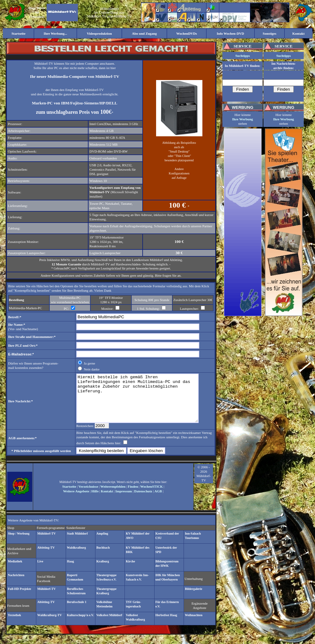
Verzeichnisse (88, 496)
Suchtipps (242, 56)
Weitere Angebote (76, 501)
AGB (158, 501)
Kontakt (107, 501)
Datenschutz (143, 501)
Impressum (123, 501)
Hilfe (95, 501)
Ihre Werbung (243, 119)
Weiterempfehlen (113, 496)
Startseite (69, 496)
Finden (133, 496)
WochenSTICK (151, 496)
